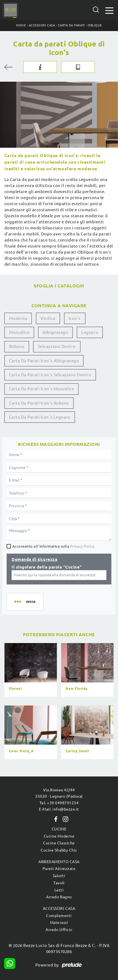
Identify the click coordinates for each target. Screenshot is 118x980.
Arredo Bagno (59, 897)
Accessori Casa (42, 25)
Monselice (19, 332)
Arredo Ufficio (59, 930)
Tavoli (59, 883)
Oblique (95, 25)
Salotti (59, 876)
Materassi (59, 923)
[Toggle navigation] (109, 10)
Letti (59, 890)
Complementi (59, 916)
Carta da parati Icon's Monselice (42, 389)
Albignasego (55, 332)
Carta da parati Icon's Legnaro (40, 417)
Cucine (59, 829)
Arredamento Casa (59, 862)
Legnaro (90, 332)
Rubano (17, 346)
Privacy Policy (82, 546)
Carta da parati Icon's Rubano (39, 403)
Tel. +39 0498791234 (59, 803)
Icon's (75, 318)
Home (21, 25)
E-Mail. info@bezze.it (59, 809)
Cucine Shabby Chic (59, 850)
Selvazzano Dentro (57, 346)
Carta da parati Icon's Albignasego (44, 361)
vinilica (48, 318)
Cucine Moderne (59, 836)
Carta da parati (71, 25)
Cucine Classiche (59, 843)
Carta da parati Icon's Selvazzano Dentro (50, 375)
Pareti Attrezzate (59, 869)
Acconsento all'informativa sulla (53, 546)
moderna (18, 318)
